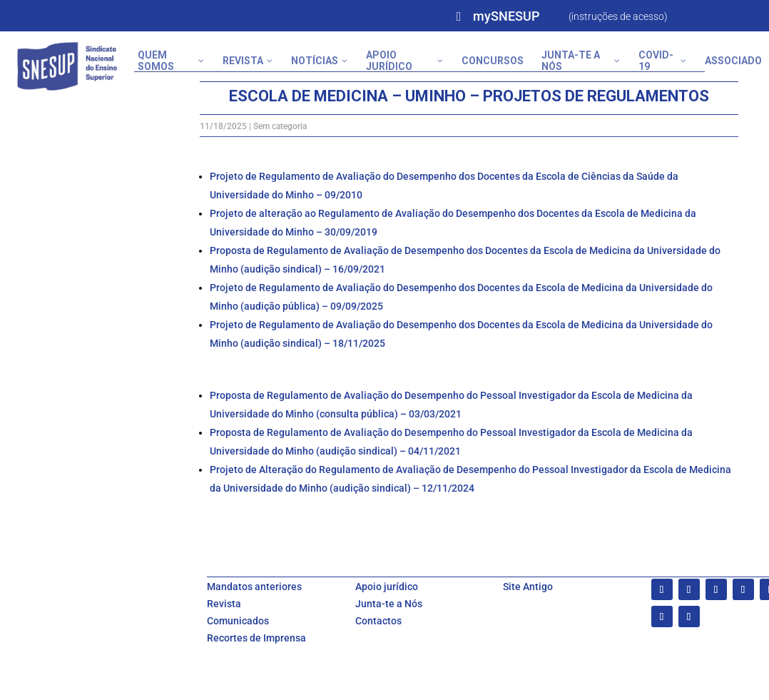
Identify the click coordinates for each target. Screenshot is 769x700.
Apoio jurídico (387, 587)
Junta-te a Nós (389, 604)
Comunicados (238, 621)
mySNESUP (506, 16)
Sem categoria (280, 126)
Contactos (378, 621)
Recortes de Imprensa (256, 638)
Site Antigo (528, 587)
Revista (224, 604)
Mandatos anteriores (254, 587)
